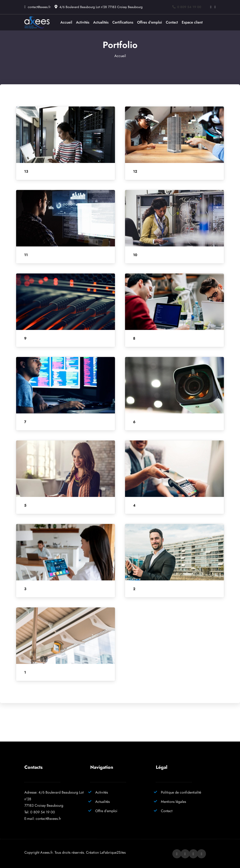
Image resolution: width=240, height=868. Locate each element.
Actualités (102, 802)
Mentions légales (173, 802)
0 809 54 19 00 (43, 812)
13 (26, 171)
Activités (102, 792)
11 (26, 255)
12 (135, 171)
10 (135, 255)
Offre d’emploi (106, 811)
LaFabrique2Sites (113, 852)
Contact (167, 811)
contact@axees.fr (39, 7)
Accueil (120, 56)
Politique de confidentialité (181, 792)
